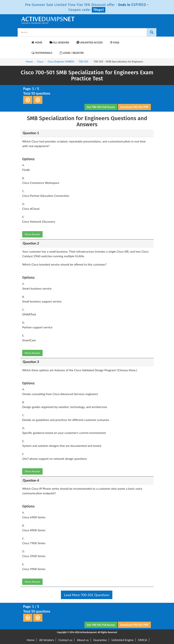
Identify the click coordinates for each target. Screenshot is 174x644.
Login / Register (72, 53)
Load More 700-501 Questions (87, 595)
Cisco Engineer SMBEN (61, 61)
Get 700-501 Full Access (101, 107)
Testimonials (42, 53)
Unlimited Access (89, 42)
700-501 (83, 61)
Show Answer (32, 234)
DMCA (143, 640)
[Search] (152, 32)
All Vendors (59, 42)
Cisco (40, 61)
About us (83, 640)
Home (37, 42)
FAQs (115, 42)
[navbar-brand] (25, 41)
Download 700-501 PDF (134, 107)
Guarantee (100, 640)
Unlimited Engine (123, 640)
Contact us (65, 640)
